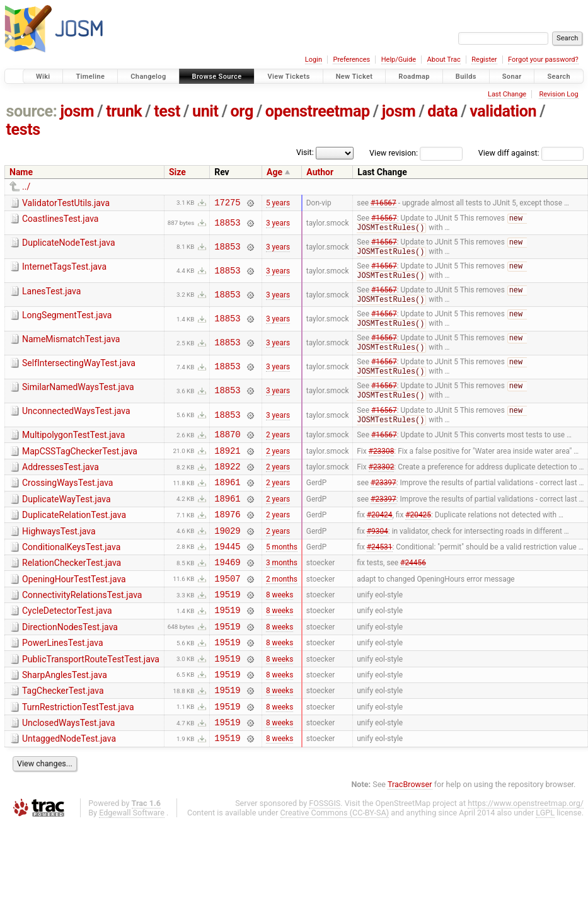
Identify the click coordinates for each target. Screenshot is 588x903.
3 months (282, 592)
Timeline (90, 77)
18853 (227, 225)
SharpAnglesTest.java (65, 716)
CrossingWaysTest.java (67, 502)
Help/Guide (399, 60)
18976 (227, 538)
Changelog (148, 77)
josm (77, 111)
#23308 (382, 467)
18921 (227, 467)
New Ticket (355, 77)
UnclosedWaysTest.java (68, 770)
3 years (278, 226)
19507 (227, 610)
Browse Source (217, 77)
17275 (227, 204)
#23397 (383, 503)
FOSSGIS (325, 854)
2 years (278, 449)
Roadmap (414, 77)
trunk (124, 111)
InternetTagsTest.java (64, 271)
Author (320, 172)
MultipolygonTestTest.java (73, 448)
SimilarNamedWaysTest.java (78, 398)
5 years (278, 204)
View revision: (394, 153)
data (442, 111)
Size (177, 172)
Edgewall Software (132, 864)
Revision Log (558, 94)
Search (559, 77)
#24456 (413, 592)
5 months (282, 574)
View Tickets (288, 77)
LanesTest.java (51, 297)
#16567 (383, 204)
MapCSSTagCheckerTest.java (80, 466)
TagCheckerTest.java (63, 734)
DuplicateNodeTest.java (69, 246)
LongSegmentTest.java (67, 322)
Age (274, 172)
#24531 (380, 574)
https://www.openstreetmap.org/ (526, 854)
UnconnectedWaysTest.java (76, 423)
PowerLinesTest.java (63, 681)
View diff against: (531, 153)
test (167, 111)
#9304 (378, 556)
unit (205, 111)
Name (21, 172)
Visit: (305, 152)
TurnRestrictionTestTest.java (78, 752)
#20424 (380, 539)
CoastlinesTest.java (60, 221)
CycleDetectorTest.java (67, 645)
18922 (227, 485)
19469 (227, 592)
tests (23, 129)
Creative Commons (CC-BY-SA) (335, 864)
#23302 (382, 485)
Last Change (507, 94)
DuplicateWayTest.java (66, 520)
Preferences (351, 60)
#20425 (418, 539)
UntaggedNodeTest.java (69, 788)
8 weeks (280, 628)
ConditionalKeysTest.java (71, 573)
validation (503, 111)
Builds (466, 77)
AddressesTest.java (61, 484)
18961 (227, 503)
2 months (282, 610)
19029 (227, 557)
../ (26, 187)
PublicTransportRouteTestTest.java (91, 699)
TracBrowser (410, 835)
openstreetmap (318, 111)
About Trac (444, 60)
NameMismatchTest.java (71, 347)
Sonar (512, 77)
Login (314, 60)
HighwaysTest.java (59, 556)
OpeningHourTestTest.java (74, 609)
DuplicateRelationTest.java (74, 538)
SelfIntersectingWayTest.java (79, 372)
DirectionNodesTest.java (70, 663)
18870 (227, 449)
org (242, 111)
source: (32, 111)
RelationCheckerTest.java (72, 591)
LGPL (545, 864)
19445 (227, 574)
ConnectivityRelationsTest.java (82, 627)
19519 (227, 628)
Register (484, 60)
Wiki (43, 77)
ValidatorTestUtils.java (66, 203)
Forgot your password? (543, 60)
